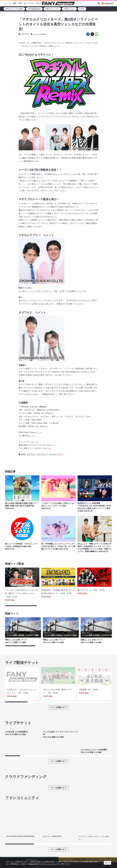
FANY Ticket (11, 852)
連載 (15, 3)
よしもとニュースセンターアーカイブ (98, 851)
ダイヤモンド (42, 454)
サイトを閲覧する (58, 698)
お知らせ (44, 34)
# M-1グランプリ (52, 9)
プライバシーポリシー (43, 849)
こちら (40, 432)
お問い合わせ (66, 852)
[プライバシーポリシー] (50, 864)
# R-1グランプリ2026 (14, 9)
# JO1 (82, 9)
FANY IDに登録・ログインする (86, 836)
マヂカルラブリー (56, 454)
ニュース (7, 3)
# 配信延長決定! (34, 9)
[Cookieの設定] (33, 864)
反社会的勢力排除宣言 (43, 852)
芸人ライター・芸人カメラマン (37, 3)
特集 (20, 3)
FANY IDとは (31, 836)
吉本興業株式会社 (68, 849)
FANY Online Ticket (14, 856)
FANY (23, 454)
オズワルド (31, 454)
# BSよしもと (69, 9)
